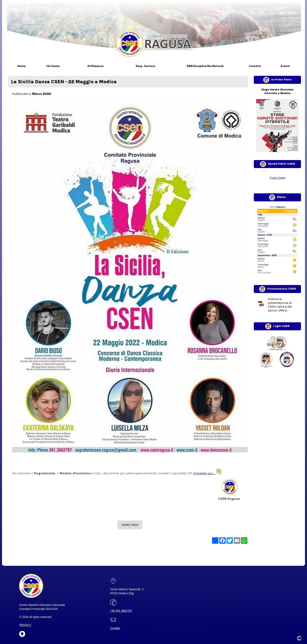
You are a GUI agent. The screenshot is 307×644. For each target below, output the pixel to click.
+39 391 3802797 (121, 611)
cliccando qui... (207, 473)
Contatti (115, 628)
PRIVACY (25, 625)
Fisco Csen (277, 178)
